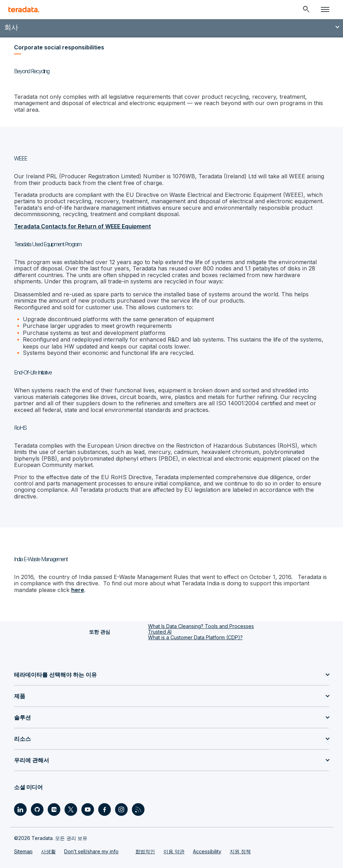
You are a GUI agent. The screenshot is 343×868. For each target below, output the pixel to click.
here (78, 590)
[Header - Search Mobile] (306, 9)
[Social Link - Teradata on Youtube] (88, 810)
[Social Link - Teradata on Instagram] (121, 810)
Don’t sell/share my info (91, 851)
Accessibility (207, 851)
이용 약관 (174, 851)
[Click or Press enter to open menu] (325, 9)
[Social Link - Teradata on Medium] (54, 810)
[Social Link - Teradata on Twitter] (71, 810)
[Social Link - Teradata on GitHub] (37, 810)
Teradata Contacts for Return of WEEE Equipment (82, 226)
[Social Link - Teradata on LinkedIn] (20, 810)
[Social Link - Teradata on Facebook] (105, 810)
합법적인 (145, 851)
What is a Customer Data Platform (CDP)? (195, 637)
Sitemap (23, 851)
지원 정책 (240, 851)
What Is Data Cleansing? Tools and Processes (201, 626)
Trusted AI (160, 632)
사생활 (48, 851)
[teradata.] (24, 9)
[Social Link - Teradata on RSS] (138, 810)
